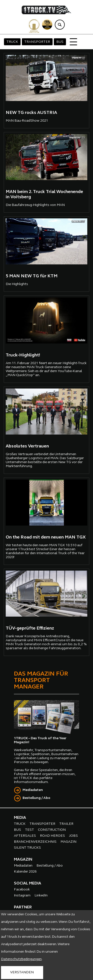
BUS (60, 42)
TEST (30, 830)
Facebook (22, 890)
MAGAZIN (68, 842)
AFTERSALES (25, 836)
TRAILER (66, 824)
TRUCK (12, 42)
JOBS (73, 836)
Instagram (22, 896)
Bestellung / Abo (36, 798)
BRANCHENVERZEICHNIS (35, 842)
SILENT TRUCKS (27, 848)
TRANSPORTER (37, 42)
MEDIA (20, 818)
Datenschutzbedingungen (21, 959)
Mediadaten (33, 790)
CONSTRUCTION (52, 830)
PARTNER (23, 907)
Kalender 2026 (25, 872)
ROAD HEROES (52, 836)
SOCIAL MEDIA (28, 883)
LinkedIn (41, 896)
